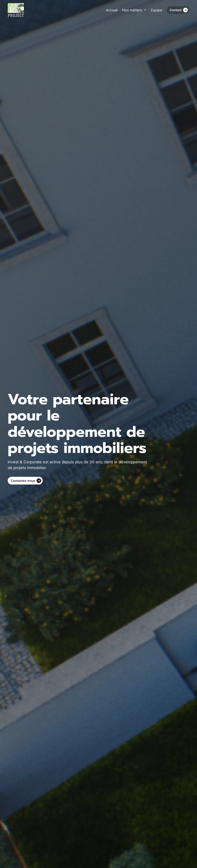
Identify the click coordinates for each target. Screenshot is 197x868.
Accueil (112, 10)
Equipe (157, 10)
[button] (134, 10)
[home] (16, 10)
